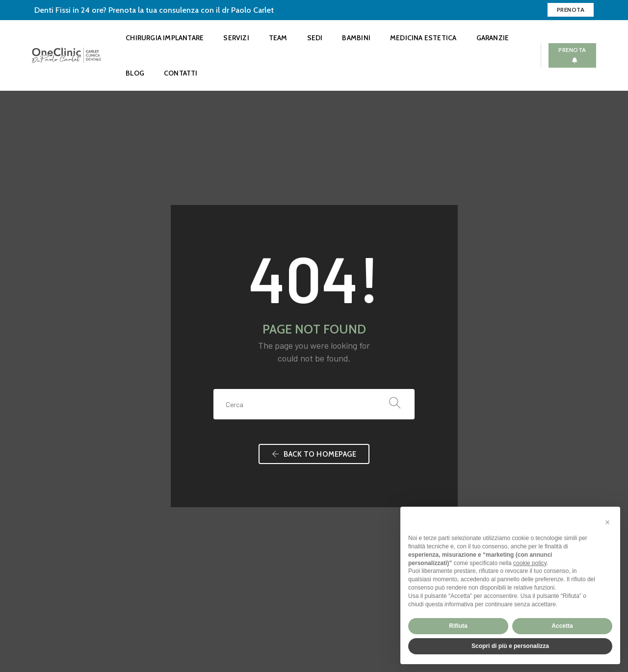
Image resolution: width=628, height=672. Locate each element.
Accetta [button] (562, 626)
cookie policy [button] (530, 563)
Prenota (571, 10)
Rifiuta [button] (458, 626)
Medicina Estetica (423, 38)
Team (278, 38)
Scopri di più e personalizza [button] (510, 646)
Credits (106, 615)
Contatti (181, 73)
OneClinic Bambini (219, 499)
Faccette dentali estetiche (232, 487)
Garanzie (493, 38)
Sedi (315, 38)
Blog (135, 73)
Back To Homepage (314, 311)
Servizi (236, 38)
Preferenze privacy (62, 615)
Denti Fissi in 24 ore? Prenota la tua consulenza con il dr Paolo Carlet (154, 10)
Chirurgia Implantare (165, 38)
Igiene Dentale (213, 452)
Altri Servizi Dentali (221, 511)
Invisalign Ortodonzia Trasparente (243, 440)
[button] (607, 522)
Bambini (356, 38)
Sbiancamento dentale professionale (248, 476)
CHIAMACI (503, 465)
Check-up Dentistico (223, 428)
